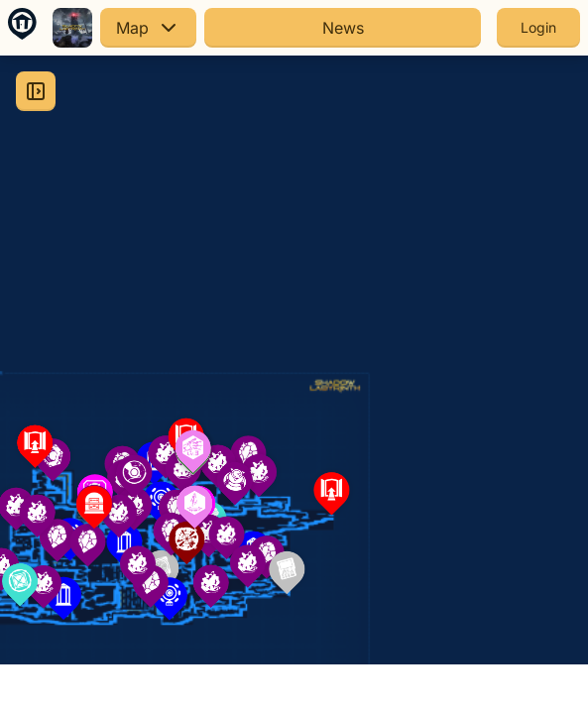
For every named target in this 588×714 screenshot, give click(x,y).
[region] (294, 360)
